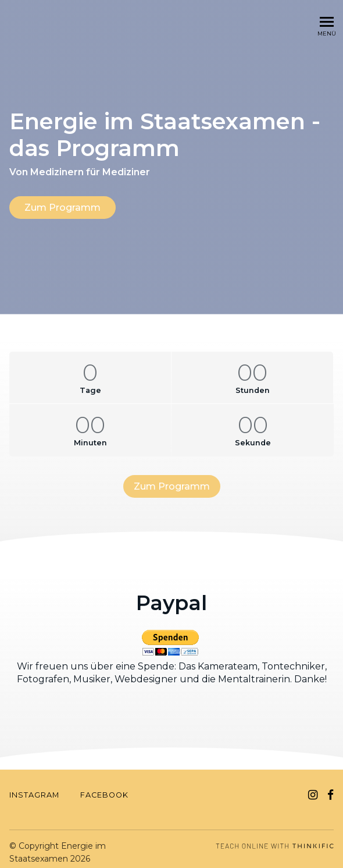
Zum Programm (62, 208)
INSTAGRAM (34, 789)
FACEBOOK (104, 789)
